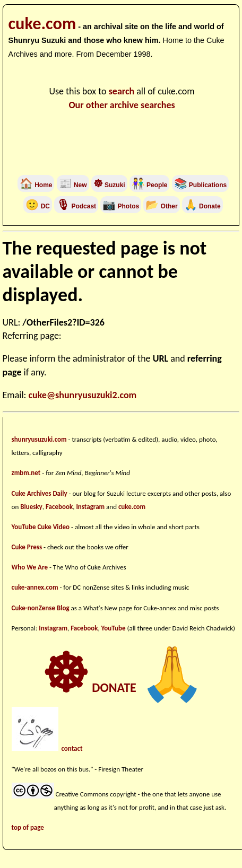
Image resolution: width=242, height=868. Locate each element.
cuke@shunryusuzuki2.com (83, 395)
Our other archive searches (122, 105)
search (122, 91)
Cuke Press (27, 547)
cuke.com (42, 23)
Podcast (76, 206)
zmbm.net (26, 473)
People (156, 185)
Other (161, 206)
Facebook (59, 507)
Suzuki (109, 185)
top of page (28, 827)
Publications (207, 185)
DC (38, 206)
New (73, 185)
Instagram (90, 507)
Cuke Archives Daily (40, 493)
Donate (202, 206)
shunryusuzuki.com (39, 439)
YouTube (114, 628)
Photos (121, 206)
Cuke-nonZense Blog (41, 608)
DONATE (123, 687)
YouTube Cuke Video (41, 527)
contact (72, 748)
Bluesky (31, 507)
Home (36, 185)
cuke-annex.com (35, 587)
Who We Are (30, 567)
